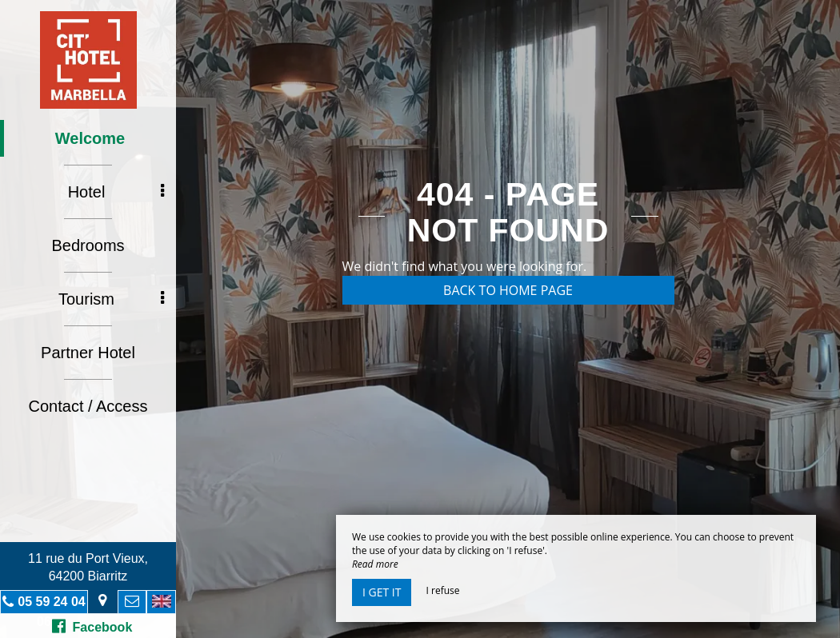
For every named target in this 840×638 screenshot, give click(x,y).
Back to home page (508, 290)
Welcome (90, 138)
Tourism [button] (111, 299)
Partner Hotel (88, 353)
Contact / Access (88, 406)
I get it (382, 592)
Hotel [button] (116, 192)
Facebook (92, 626)
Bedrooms (88, 245)
